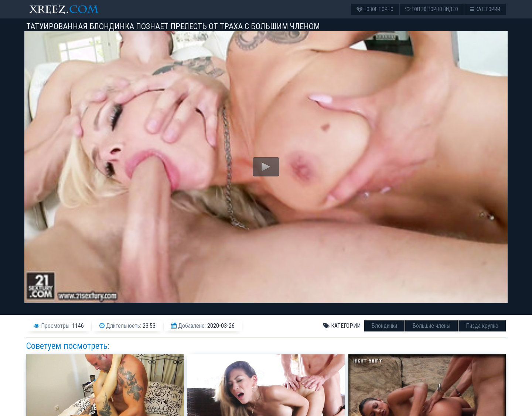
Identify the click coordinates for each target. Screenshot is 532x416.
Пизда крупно (482, 326)
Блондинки (384, 326)
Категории (485, 9)
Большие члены (432, 326)
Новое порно (375, 9)
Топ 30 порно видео (432, 9)
